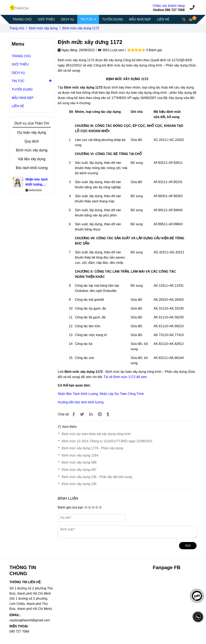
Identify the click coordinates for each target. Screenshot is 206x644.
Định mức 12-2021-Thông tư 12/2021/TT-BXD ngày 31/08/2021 (107, 441)
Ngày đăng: (68, 50)
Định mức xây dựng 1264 (80, 455)
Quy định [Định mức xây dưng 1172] (32, 141)
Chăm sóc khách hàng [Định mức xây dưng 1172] (169, 6)
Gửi (188, 546)
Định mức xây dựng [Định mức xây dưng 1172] (43, 28)
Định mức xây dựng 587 (79, 470)
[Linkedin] (91, 414)
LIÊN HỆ (163, 19)
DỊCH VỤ (67, 19)
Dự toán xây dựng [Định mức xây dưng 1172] (32, 132)
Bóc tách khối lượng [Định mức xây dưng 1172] (32, 168)
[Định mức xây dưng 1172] (19, 7)
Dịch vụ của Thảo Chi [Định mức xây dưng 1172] (32, 123)
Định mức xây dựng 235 (79, 484)
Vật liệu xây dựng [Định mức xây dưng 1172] (32, 159)
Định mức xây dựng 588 (79, 462)
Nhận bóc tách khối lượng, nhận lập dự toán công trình (37, 182)
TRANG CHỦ (22, 19)
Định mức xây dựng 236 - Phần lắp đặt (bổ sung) (97, 477)
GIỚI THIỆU (46, 19)
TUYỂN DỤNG (113, 19)
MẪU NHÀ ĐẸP (140, 19)
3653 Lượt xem (111, 50)
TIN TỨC (88, 19)
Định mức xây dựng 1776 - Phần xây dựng (92, 448)
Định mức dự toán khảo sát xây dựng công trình (96, 434)
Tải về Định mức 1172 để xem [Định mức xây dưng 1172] (125, 377)
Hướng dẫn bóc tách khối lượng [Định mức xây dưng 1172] (81, 402)
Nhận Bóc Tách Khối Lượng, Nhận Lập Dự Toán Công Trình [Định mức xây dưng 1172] (101, 394)
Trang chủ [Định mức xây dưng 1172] (17, 28)
